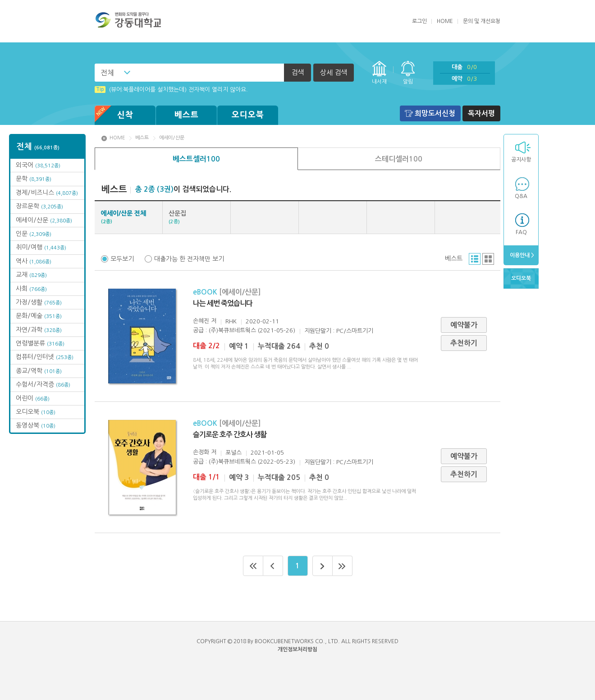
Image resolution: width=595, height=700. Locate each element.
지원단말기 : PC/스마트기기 (339, 331)
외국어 (38, 165)
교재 (31, 275)
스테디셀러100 (399, 159)
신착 (114, 115)
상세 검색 (334, 72)
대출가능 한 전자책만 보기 (189, 259)
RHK (231, 321)
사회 (31, 289)
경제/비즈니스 (47, 193)
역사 (34, 261)
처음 (253, 566)
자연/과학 (39, 330)
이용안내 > (521, 255)
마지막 (343, 566)
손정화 (201, 452)
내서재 (379, 82)
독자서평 (481, 113)
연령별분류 (40, 343)
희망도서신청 (435, 113)
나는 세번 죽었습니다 (223, 303)
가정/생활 (39, 302)
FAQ (521, 232)
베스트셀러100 (196, 159)
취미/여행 (41, 247)
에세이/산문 (44, 220)
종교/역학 (39, 371)
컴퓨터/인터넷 (45, 357)
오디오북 (248, 115)
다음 (323, 566)
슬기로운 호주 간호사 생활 (230, 435)
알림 (408, 82)
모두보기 (122, 259)
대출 (464, 67)
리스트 (475, 259)
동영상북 (36, 425)
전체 (107, 73)
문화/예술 (39, 316)
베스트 (187, 115)
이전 (273, 566)
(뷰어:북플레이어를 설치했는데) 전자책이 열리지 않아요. (171, 90)
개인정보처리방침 (297, 649)
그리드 (488, 259)
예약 (464, 79)
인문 (34, 234)
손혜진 (201, 321)
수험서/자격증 (43, 384)
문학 (34, 179)
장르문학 (39, 206)
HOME (445, 21)
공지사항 (521, 160)
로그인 (419, 21)
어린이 (33, 398)
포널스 (233, 453)
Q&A (521, 196)
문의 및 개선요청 (482, 21)
